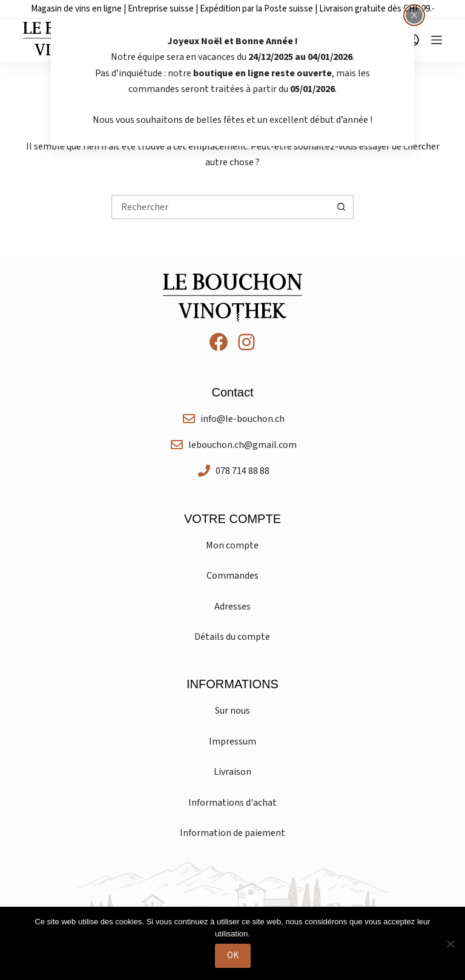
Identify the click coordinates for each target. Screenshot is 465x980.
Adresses (232, 607)
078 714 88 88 (242, 471)
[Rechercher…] (220, 207)
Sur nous (232, 711)
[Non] (450, 944)
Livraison (232, 772)
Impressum (232, 742)
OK (233, 955)
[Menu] (437, 40)
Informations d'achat (232, 803)
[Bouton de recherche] (341, 207)
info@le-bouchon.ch (242, 419)
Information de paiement (232, 833)
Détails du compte (232, 637)
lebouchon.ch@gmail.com (242, 445)
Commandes (232, 576)
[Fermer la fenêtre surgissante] (414, 15)
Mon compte (232, 545)
